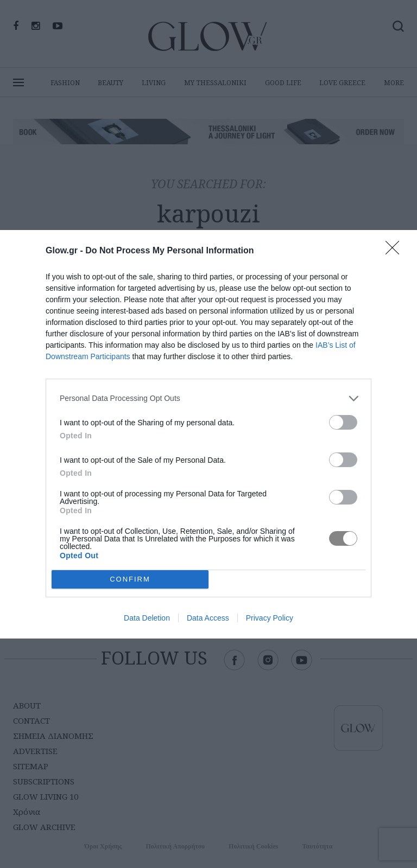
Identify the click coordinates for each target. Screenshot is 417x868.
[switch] (343, 422)
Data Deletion (147, 618)
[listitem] (208, 398)
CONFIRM (130, 579)
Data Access (208, 618)
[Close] (396, 251)
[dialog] (208, 434)
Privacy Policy (270, 618)
